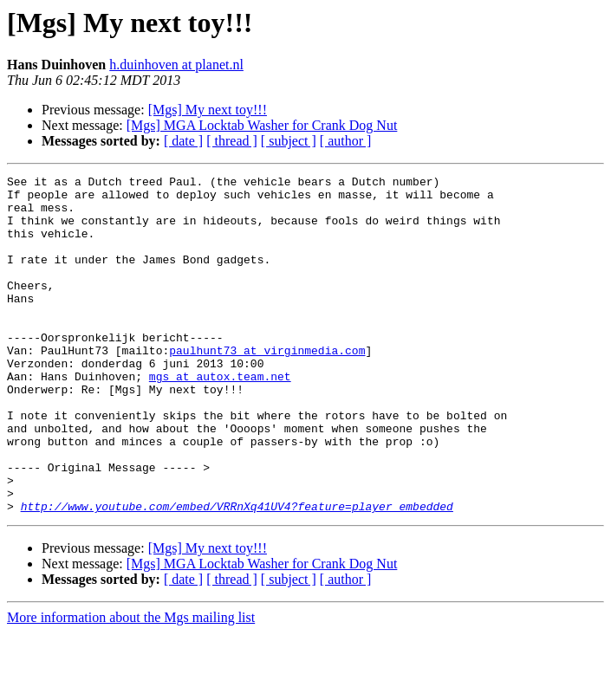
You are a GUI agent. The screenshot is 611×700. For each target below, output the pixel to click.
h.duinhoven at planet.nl (176, 65)
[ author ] (346, 141)
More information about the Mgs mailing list (131, 685)
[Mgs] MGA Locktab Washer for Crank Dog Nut (262, 125)
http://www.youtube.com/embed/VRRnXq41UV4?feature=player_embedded (237, 574)
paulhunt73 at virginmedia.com (267, 386)
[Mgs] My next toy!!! (208, 110)
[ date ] (183, 141)
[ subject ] (289, 141)
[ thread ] (232, 141)
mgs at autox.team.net (220, 418)
